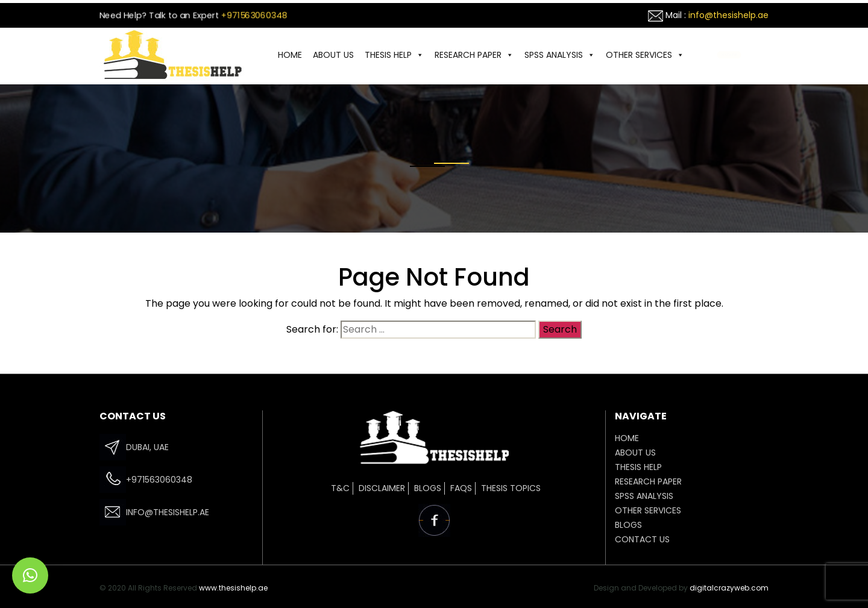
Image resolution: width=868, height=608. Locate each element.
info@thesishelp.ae (728, 15)
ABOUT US (333, 55)
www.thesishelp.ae (233, 588)
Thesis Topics (511, 488)
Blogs (428, 488)
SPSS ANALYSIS (560, 55)
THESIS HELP (394, 55)
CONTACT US (729, 55)
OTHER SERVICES (645, 55)
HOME (290, 55)
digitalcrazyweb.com (729, 588)
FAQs (461, 488)
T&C (340, 488)
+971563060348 (254, 15)
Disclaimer (382, 488)
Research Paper (474, 55)
